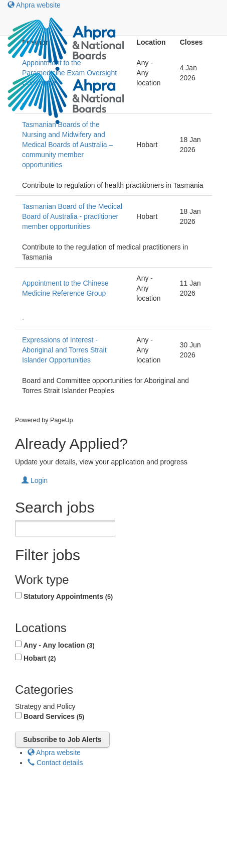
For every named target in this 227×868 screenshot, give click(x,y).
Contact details (55, 763)
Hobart (40, 658)
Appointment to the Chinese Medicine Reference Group (65, 288)
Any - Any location (59, 645)
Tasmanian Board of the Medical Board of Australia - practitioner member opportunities (72, 216)
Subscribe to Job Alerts (62, 739)
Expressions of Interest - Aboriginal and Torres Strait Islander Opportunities (64, 350)
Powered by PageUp (44, 420)
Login (35, 480)
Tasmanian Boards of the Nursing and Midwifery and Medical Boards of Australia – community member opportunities (67, 145)
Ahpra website (34, 5)
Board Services (54, 716)
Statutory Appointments (68, 596)
